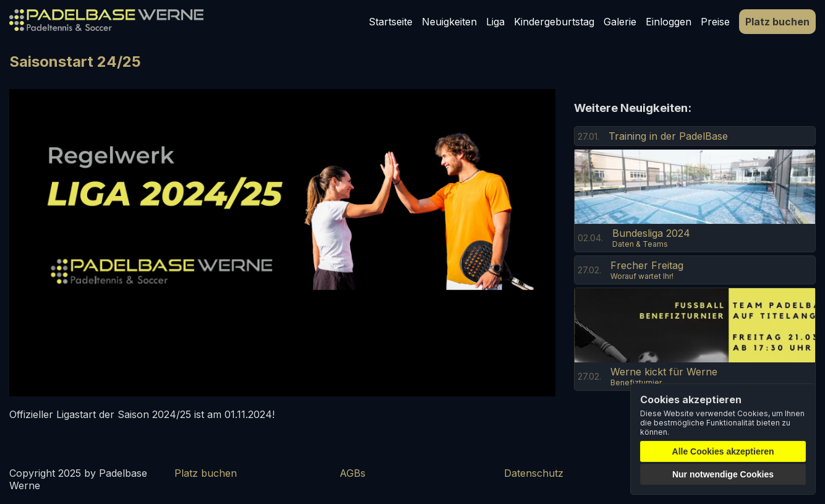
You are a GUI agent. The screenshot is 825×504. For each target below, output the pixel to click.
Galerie (620, 22)
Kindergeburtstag (554, 22)
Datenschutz (534, 473)
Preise (715, 22)
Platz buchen (777, 22)
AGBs (353, 473)
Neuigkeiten (449, 22)
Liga (495, 22)
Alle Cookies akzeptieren (723, 451)
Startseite (391, 22)
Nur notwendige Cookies (723, 474)
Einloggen (669, 22)
